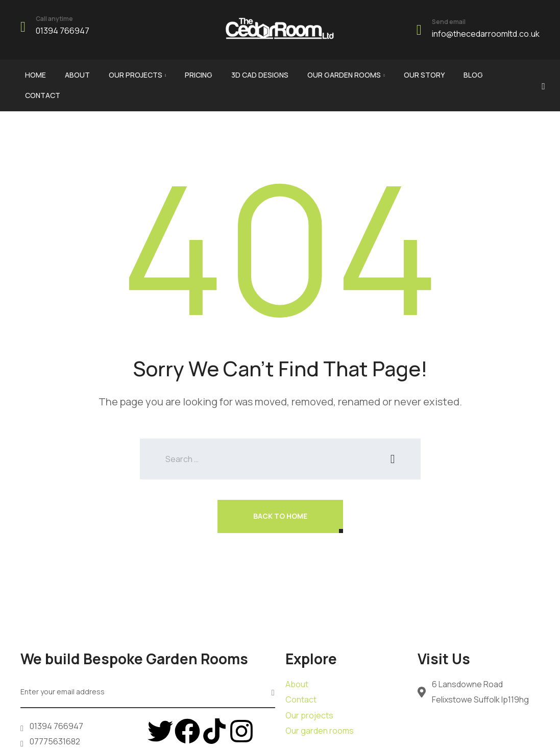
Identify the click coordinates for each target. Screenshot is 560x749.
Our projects (309, 715)
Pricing (199, 75)
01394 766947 (63, 31)
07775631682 (55, 741)
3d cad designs (260, 75)
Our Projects (136, 75)
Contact (43, 95)
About (77, 75)
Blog (473, 75)
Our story (424, 75)
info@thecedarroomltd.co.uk (486, 34)
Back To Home (280, 516)
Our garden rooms (344, 75)
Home (35, 75)
